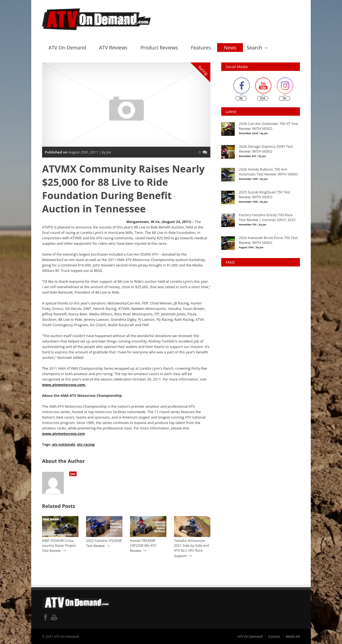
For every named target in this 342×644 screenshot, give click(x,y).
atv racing (86, 444)
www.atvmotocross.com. (64, 384)
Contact (274, 636)
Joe (73, 473)
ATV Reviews (113, 47)
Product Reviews (159, 47)
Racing (203, 70)
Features (201, 47)
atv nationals (63, 444)
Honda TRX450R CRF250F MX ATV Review (143, 545)
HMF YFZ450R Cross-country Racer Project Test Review (59, 545)
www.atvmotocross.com (63, 433)
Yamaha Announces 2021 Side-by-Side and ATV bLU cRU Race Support (191, 548)
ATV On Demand (67, 47)
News (230, 47)
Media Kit (293, 636)
